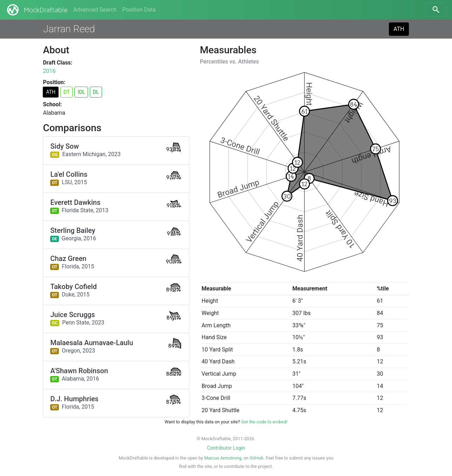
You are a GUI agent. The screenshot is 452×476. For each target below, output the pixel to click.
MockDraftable (37, 10)
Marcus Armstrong (223, 458)
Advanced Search (95, 10)
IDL (81, 92)
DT (66, 92)
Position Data (139, 10)
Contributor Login (226, 448)
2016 (49, 71)
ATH (399, 29)
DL (96, 92)
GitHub (257, 458)
